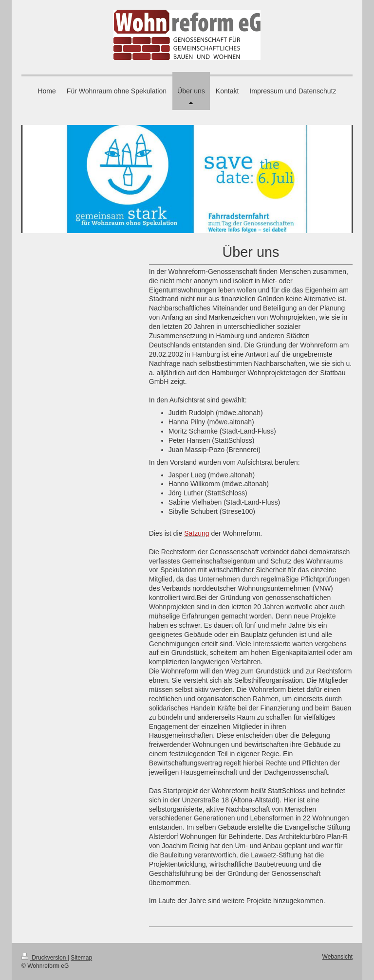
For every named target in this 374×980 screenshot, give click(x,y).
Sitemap (81, 958)
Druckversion (45, 958)
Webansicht (337, 957)
